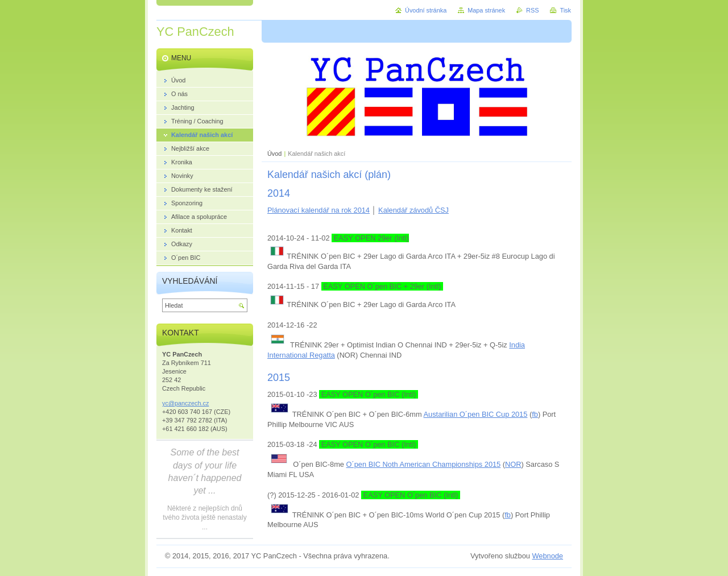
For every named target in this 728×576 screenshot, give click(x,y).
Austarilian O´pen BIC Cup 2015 (476, 414)
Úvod (274, 154)
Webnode (547, 556)
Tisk (565, 10)
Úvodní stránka (426, 10)
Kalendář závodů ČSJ (413, 210)
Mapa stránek (486, 10)
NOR (513, 464)
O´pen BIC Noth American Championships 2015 (424, 464)
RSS (532, 10)
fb (535, 414)
